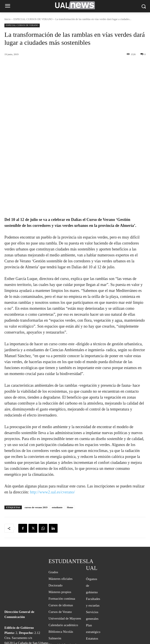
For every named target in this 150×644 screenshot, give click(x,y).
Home (70, 457)
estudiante (57, 457)
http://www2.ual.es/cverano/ (52, 442)
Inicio (7, 19)
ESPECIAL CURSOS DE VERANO (33, 19)
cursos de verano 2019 (36, 457)
